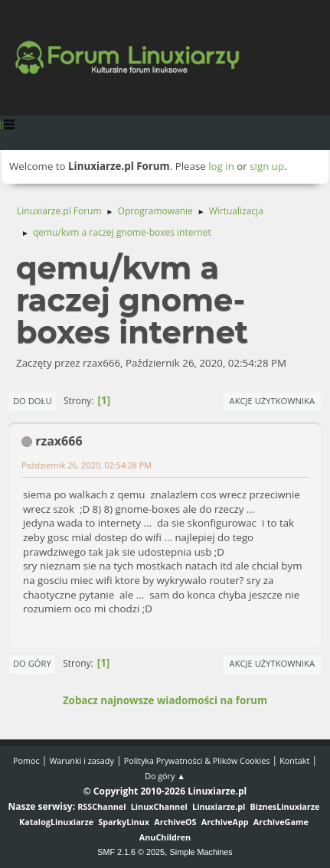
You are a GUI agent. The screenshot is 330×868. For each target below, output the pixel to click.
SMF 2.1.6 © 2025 (131, 852)
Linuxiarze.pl (219, 806)
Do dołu (33, 401)
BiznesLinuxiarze (285, 806)
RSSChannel (101, 806)
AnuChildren (165, 837)
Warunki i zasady (81, 760)
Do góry (32, 663)
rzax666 (59, 441)
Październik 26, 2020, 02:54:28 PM (87, 465)
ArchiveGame (281, 822)
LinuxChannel (159, 806)
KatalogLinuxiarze (56, 822)
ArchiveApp (225, 822)
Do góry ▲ (165, 776)
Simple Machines (201, 852)
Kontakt (294, 760)
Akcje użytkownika (272, 401)
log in (221, 166)
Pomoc (26, 760)
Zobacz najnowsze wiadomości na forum (165, 700)
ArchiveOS (175, 822)
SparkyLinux (124, 822)
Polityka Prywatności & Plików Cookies (197, 760)
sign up (267, 166)
